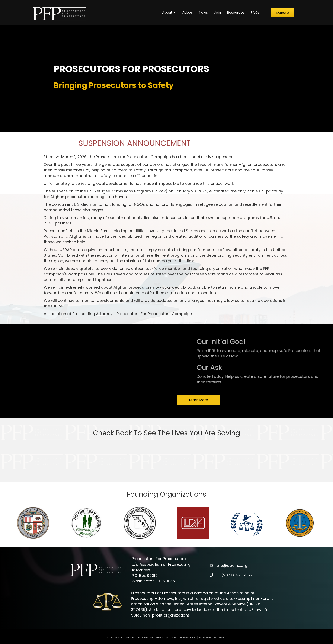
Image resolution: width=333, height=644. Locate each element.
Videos (187, 12)
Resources (236, 12)
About (167, 12)
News (203, 12)
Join (217, 12)
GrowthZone (217, 637)
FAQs (255, 12)
